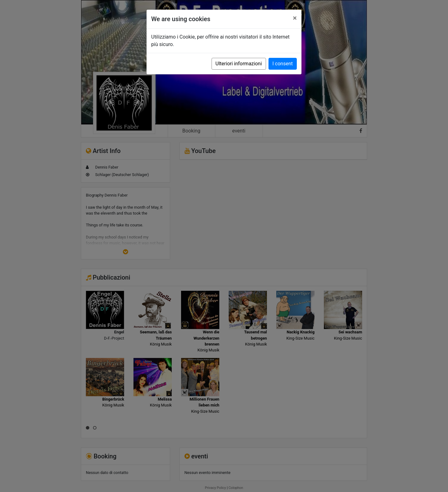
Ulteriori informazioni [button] (239, 64)
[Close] (295, 18)
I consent (283, 64)
